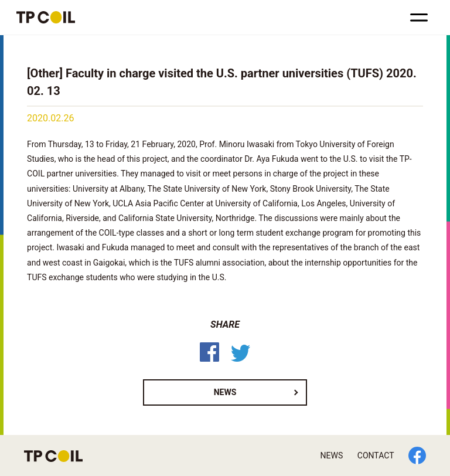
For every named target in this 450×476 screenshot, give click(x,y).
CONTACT (376, 455)
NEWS (225, 392)
